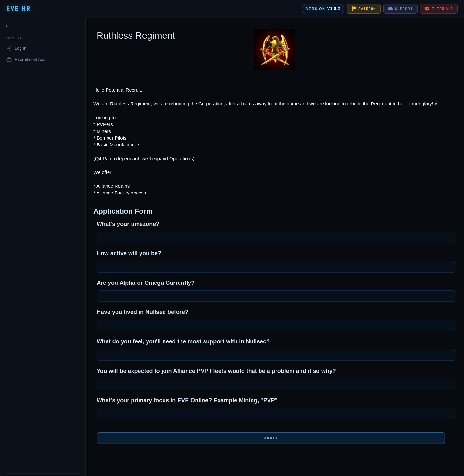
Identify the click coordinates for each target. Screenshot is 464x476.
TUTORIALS (439, 9)
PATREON (364, 9)
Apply (266, 438)
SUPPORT (400, 9)
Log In (16, 50)
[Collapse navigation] (7, 27)
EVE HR (19, 9)
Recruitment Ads (26, 61)
